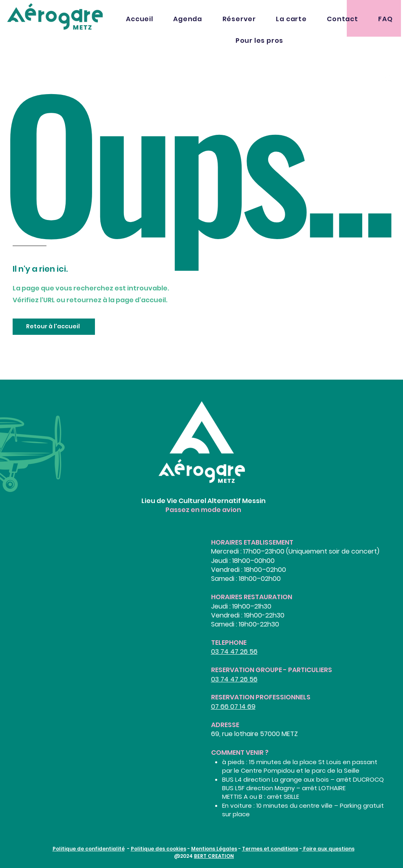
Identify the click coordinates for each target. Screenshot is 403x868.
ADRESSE (225, 725)
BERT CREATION (214, 856)
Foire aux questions (328, 849)
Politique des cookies (159, 849)
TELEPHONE (229, 643)
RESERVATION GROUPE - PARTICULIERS (272, 670)
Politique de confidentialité (89, 849)
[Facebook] (387, 53)
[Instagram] (387, 73)
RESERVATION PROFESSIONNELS (261, 697)
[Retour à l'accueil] (54, 327)
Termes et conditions (270, 849)
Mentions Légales (214, 849)
